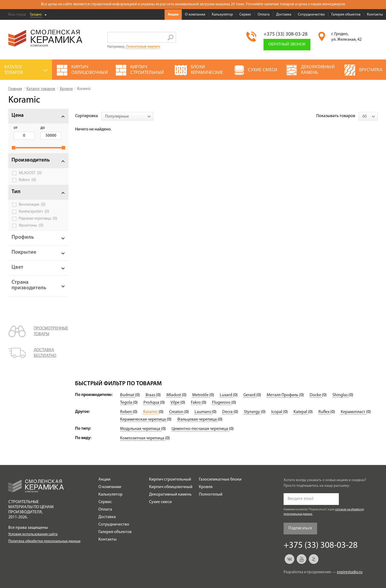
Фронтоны (31, 226)
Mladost (174, 395)
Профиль (23, 237)
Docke (316, 395)
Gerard (250, 395)
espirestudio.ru (350, 572)
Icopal (277, 412)
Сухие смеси (160, 502)
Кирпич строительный (170, 480)
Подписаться (300, 528)
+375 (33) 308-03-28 (285, 34)
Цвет (17, 267)
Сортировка (86, 116)
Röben (27, 180)
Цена (18, 115)
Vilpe (175, 403)
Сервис (245, 15)
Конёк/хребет (34, 212)
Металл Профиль (283, 395)
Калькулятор (222, 15)
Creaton (177, 412)
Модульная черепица (141, 429)
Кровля (206, 487)
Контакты (375, 15)
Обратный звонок (287, 44)
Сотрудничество (311, 15)
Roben (126, 412)
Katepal (301, 412)
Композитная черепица (143, 438)
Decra (228, 412)
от (16, 128)
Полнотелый (211, 495)
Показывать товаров (336, 116)
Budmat (128, 395)
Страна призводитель (29, 285)
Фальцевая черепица (197, 420)
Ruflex (324, 412)
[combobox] (127, 116)
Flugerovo (222, 403)
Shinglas (340, 395)
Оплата (264, 15)
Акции (173, 15)
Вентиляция (32, 205)
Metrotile (201, 395)
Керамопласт (353, 412)
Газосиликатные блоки (220, 480)
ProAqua (152, 403)
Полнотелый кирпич (143, 47)
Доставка (284, 15)
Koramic (151, 412)
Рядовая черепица (38, 219)
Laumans (203, 412)
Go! (171, 37)
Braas (151, 395)
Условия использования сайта (33, 534)
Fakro (196, 403)
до (43, 128)
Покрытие (24, 252)
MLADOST (30, 173)
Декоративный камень (170, 495)
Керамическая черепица (143, 420)
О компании (195, 15)
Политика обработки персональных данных (44, 541)
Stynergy (252, 412)
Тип (16, 192)
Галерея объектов (346, 15)
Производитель (31, 160)
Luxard (226, 395)
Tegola (127, 403)
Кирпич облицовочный (171, 487)
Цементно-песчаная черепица (200, 429)
